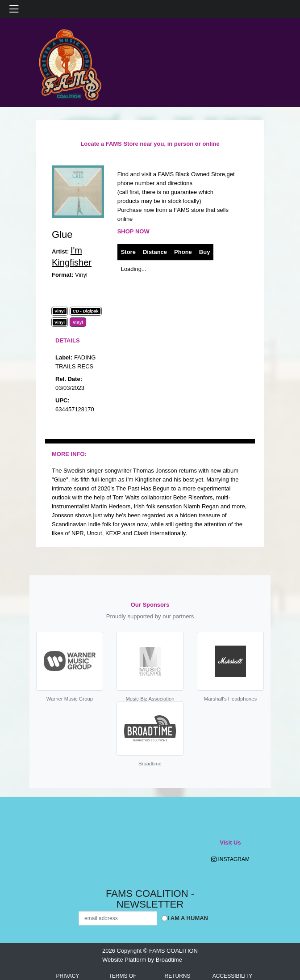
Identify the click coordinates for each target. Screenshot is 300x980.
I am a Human (188, 918)
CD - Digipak (86, 311)
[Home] (70, 62)
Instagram (230, 859)
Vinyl (60, 311)
